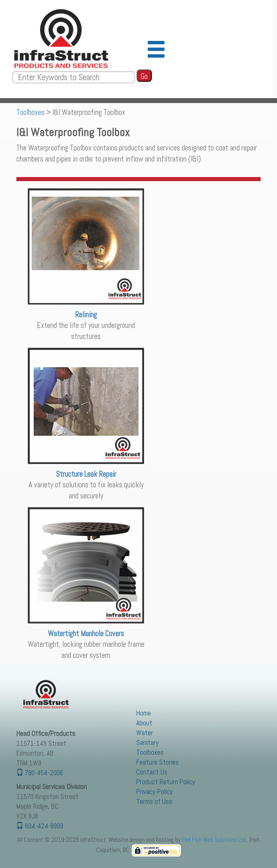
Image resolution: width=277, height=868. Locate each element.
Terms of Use (154, 802)
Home (144, 713)
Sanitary (148, 743)
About (144, 723)
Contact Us (152, 772)
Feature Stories (158, 762)
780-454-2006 (40, 773)
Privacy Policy (154, 792)
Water (145, 733)
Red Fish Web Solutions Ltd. (214, 840)
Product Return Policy (166, 782)
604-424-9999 (40, 826)
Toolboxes (30, 112)
